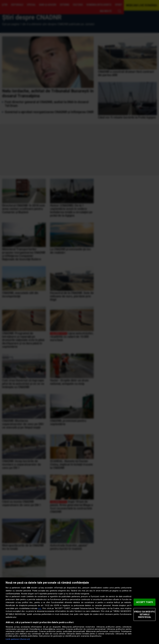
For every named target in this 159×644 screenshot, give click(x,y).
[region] (79, 611)
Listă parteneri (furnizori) (18, 639)
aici (40, 608)
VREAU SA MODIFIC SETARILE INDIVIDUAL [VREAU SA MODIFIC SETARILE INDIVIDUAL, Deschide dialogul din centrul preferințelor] (145, 614)
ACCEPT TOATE (145, 602)
